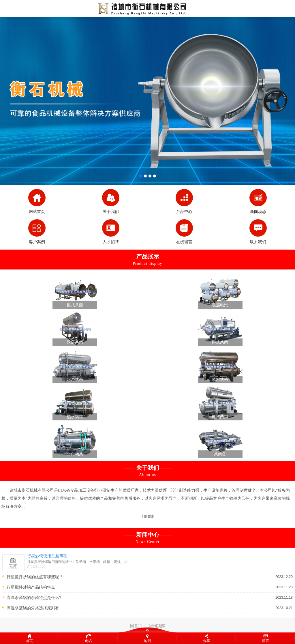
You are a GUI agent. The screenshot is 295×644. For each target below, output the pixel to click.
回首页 (136, 626)
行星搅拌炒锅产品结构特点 (31, 587)
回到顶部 (157, 626)
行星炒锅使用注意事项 (47, 556)
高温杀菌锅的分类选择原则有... (35, 608)
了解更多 (148, 516)
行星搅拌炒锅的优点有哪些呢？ (35, 577)
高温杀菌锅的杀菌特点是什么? (34, 598)
